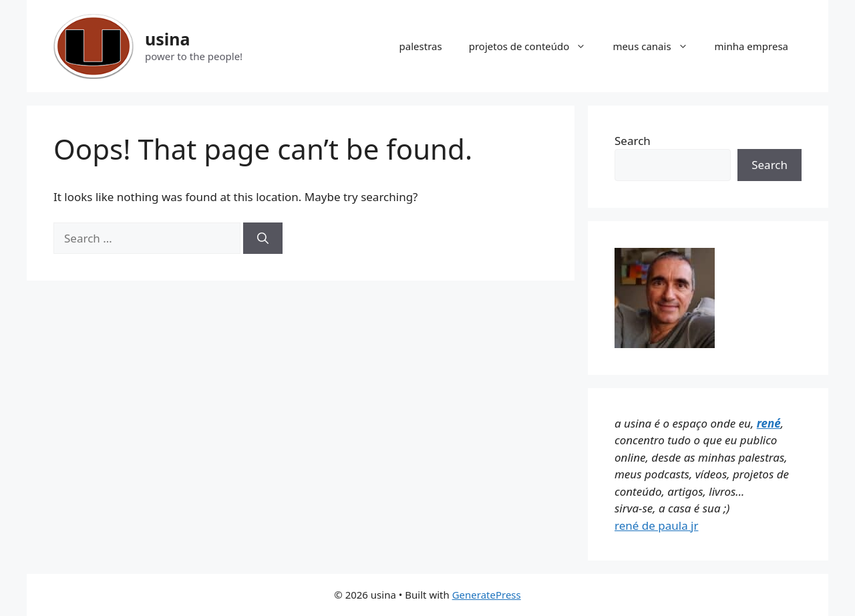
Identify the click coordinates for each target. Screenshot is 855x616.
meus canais (657, 46)
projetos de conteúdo (534, 46)
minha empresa (751, 46)
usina (168, 39)
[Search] (263, 239)
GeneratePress (487, 595)
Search (633, 141)
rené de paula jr (657, 525)
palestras (421, 46)
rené (769, 423)
